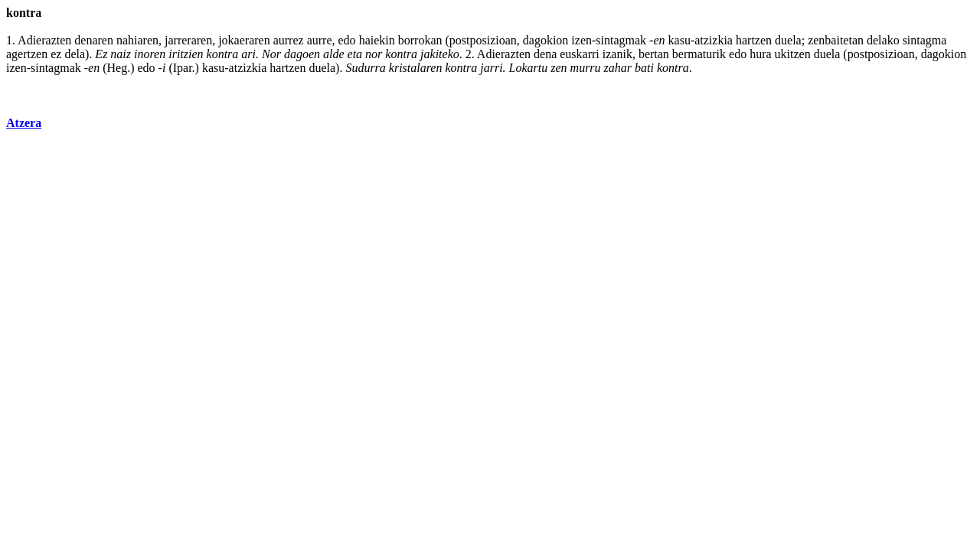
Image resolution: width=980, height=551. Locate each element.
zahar (618, 68)
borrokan (420, 40)
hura (760, 54)
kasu (679, 40)
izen (581, 40)
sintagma (925, 40)
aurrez (289, 40)
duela (788, 40)
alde (334, 54)
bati (644, 68)
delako (883, 40)
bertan (654, 54)
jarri (491, 68)
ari (248, 54)
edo (347, 40)
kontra (223, 54)
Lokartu (529, 68)
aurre (320, 40)
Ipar (183, 68)
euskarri (580, 54)
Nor (271, 54)
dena (545, 54)
